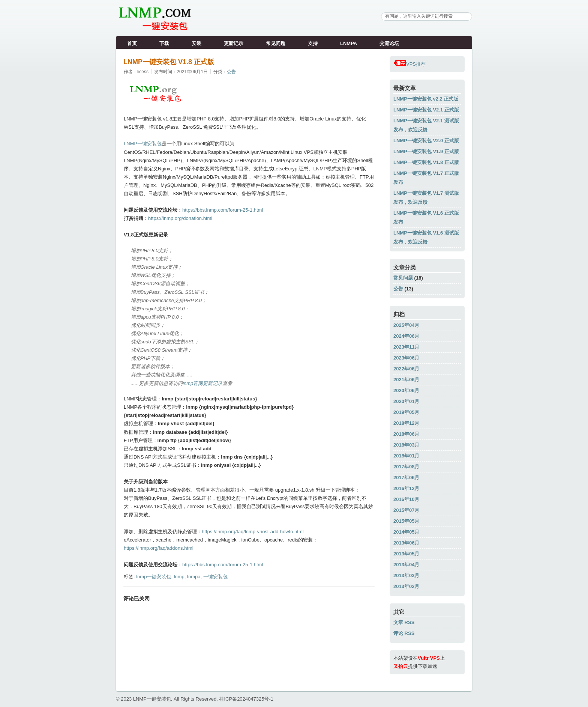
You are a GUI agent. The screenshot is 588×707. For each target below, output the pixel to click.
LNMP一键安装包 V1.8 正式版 (169, 62)
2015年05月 (406, 521)
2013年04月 (406, 565)
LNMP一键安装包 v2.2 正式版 (426, 99)
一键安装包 (215, 577)
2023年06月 (406, 358)
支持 (313, 43)
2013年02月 (406, 586)
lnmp (179, 577)
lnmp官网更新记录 (202, 383)
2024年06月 (406, 336)
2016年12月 (406, 488)
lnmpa (194, 577)
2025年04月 (406, 325)
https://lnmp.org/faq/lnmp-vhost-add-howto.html (253, 532)
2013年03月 (406, 575)
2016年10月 (406, 499)
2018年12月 (406, 423)
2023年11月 (406, 347)
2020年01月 (406, 401)
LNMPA (349, 43)
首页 (132, 43)
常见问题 (276, 43)
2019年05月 (406, 412)
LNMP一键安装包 (143, 144)
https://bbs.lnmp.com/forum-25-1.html (223, 210)
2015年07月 (406, 510)
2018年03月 (406, 445)
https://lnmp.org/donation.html (180, 218)
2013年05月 (406, 554)
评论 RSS (404, 633)
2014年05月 (406, 532)
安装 (196, 43)
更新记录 (234, 43)
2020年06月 (406, 390)
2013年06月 (406, 543)
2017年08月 (406, 467)
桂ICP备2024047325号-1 (246, 699)
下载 (164, 43)
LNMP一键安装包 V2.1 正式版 (426, 110)
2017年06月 (406, 478)
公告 (231, 72)
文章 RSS (404, 622)
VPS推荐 (409, 64)
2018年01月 (406, 456)
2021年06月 (406, 380)
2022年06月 (406, 369)
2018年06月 (406, 434)
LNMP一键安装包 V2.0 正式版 (426, 141)
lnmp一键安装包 (154, 577)
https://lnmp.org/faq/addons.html (159, 548)
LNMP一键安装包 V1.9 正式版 (426, 151)
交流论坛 (389, 43)
